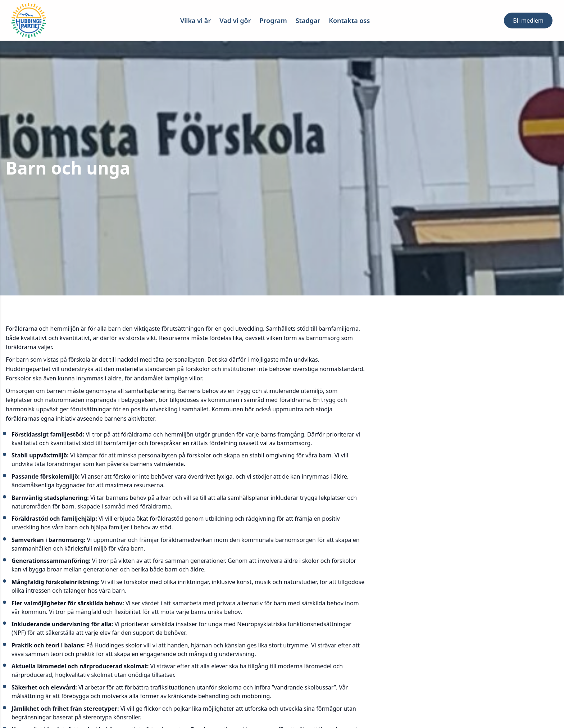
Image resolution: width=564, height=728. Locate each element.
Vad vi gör (235, 21)
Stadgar (308, 21)
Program (273, 21)
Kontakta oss (349, 21)
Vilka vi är (195, 21)
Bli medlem (528, 21)
